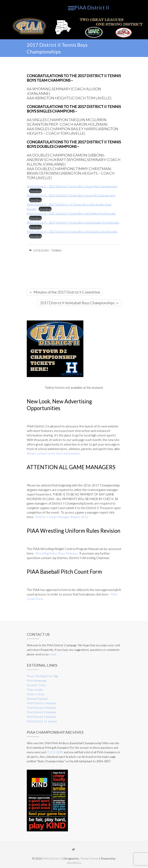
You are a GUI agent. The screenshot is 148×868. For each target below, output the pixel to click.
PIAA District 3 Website (42, 708)
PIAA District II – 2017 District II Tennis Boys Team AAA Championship (72, 186)
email (52, 654)
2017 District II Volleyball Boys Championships (80, 303)
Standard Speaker (38, 699)
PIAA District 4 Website (42, 712)
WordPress (74, 863)
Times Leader (35, 690)
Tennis (56, 250)
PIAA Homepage (37, 681)
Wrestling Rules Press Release (57, 553)
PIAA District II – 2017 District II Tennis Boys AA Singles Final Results (71, 213)
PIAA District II (92, 7)
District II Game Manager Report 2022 (62, 517)
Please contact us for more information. (54, 453)
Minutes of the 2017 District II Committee (65, 292)
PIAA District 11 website (42, 721)
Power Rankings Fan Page (43, 676)
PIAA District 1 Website (42, 703)
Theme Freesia (89, 858)
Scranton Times (37, 685)
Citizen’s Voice (36, 694)
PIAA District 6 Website (42, 717)
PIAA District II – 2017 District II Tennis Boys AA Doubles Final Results (72, 232)
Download (35, 191)
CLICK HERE (55, 752)
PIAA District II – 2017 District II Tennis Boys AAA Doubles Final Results (73, 222)
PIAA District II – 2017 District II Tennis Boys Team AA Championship (71, 195)
